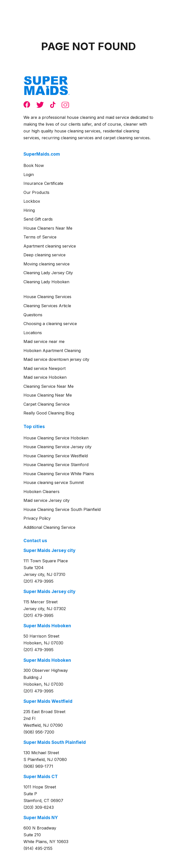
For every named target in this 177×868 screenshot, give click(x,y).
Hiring (29, 210)
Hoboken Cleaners (41, 492)
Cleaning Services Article (47, 306)
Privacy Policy (37, 518)
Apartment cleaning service (50, 246)
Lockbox (32, 201)
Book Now (34, 165)
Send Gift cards (38, 219)
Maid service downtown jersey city (56, 359)
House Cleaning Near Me (48, 395)
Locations (33, 333)
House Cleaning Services (47, 297)
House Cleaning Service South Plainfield (62, 509)
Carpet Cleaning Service (47, 404)
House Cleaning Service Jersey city (57, 447)
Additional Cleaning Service (49, 527)
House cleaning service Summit (54, 482)
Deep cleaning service (45, 255)
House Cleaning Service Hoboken (56, 438)
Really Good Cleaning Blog (49, 413)
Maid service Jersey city (47, 500)
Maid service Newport (45, 368)
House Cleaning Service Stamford (56, 465)
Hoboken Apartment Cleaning (52, 351)
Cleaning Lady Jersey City (48, 273)
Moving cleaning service (47, 264)
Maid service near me (44, 341)
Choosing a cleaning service (50, 324)
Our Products (36, 192)
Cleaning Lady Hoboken (46, 282)
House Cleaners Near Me (48, 228)
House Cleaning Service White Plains (59, 474)
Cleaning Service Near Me (49, 386)
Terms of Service (40, 237)
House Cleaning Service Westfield (56, 456)
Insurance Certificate (43, 183)
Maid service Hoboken (45, 377)
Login (29, 175)
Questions (33, 315)
